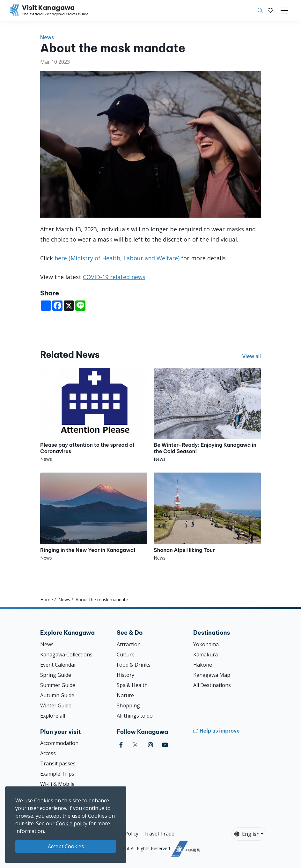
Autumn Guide (57, 695)
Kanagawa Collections (66, 655)
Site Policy (126, 834)
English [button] (247, 834)
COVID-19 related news (114, 277)
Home (47, 600)
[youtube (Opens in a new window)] (165, 745)
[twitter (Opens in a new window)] (135, 745)
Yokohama (206, 644)
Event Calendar (58, 665)
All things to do (135, 716)
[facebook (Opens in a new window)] (121, 745)
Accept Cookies (66, 846)
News (47, 37)
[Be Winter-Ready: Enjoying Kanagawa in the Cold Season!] (207, 415)
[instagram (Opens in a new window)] (150, 745)
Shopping (128, 705)
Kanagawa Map (212, 675)
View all (252, 356)
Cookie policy (72, 823)
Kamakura (206, 655)
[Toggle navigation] (284, 11)
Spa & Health (132, 685)
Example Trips (57, 774)
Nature (125, 695)
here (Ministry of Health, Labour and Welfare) (117, 258)
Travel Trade (159, 834)
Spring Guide (56, 675)
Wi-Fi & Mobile (57, 784)
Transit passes (58, 763)
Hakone (203, 665)
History (125, 675)
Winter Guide (56, 705)
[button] (270, 11)
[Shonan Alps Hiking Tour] (207, 517)
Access (48, 753)
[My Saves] (270, 11)
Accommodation (59, 743)
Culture (126, 655)
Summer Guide (58, 685)
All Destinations (212, 685)
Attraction (129, 644)
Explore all (53, 716)
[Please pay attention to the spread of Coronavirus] (94, 415)
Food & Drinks (134, 665)
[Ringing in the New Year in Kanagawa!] (94, 517)
